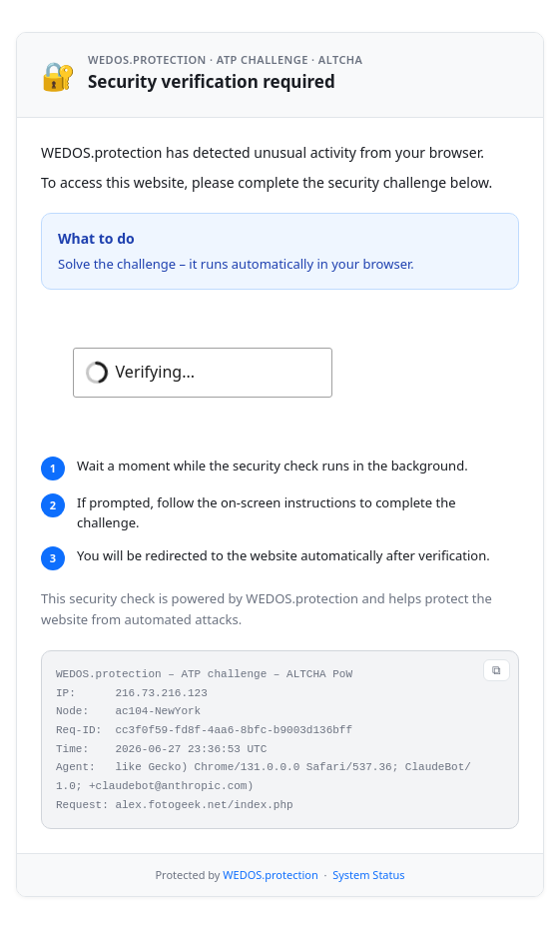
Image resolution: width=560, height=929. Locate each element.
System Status (368, 875)
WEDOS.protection (270, 875)
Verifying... (155, 372)
